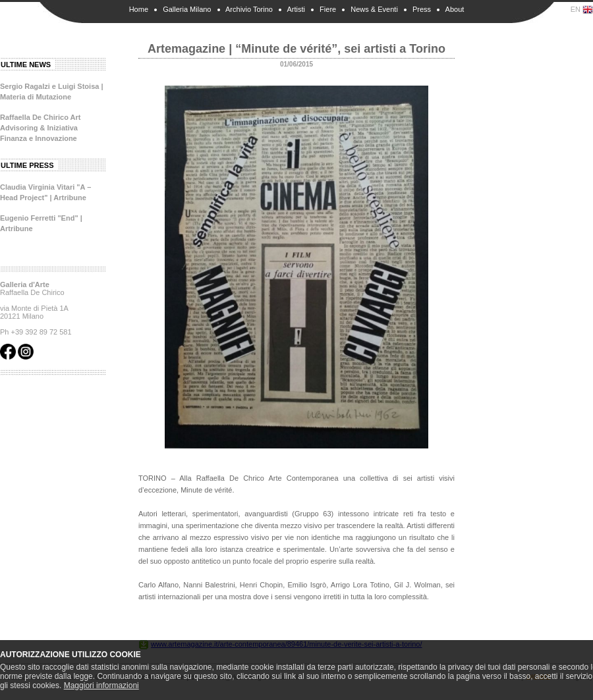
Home (139, 9)
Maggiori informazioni (101, 686)
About (455, 9)
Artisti (296, 9)
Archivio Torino (249, 9)
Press (422, 9)
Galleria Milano (187, 9)
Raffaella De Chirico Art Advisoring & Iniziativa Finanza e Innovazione (40, 128)
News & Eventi (374, 9)
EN (582, 10)
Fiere (328, 9)
